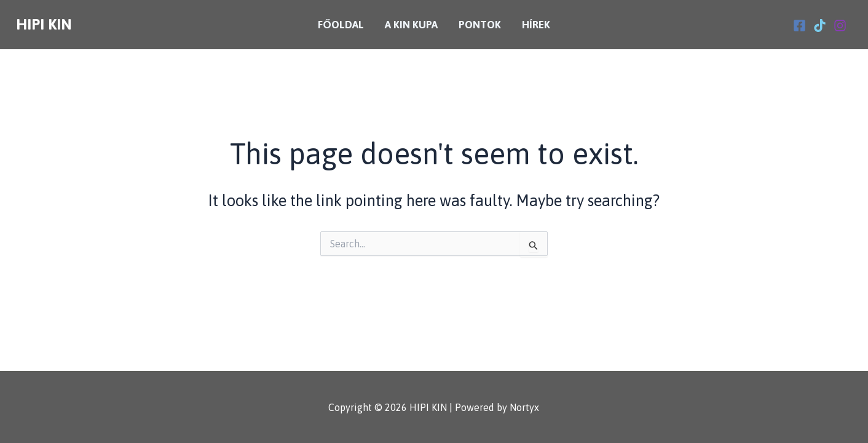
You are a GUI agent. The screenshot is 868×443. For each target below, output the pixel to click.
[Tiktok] (820, 26)
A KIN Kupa (411, 25)
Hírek (536, 25)
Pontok (480, 25)
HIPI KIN (44, 24)
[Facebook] (799, 26)
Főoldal (341, 25)
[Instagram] (840, 26)
